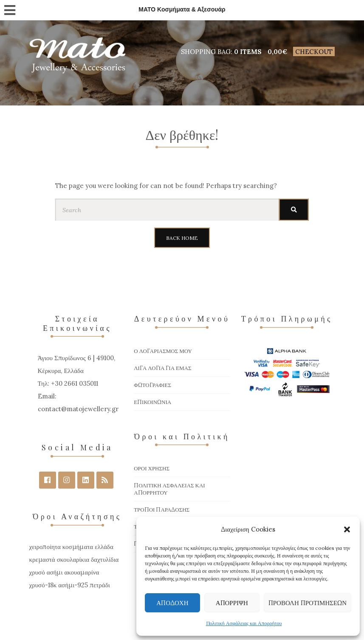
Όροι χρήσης (152, 468)
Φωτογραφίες (152, 385)
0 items (248, 52)
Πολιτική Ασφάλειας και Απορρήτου (244, 623)
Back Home (182, 238)
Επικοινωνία (152, 402)
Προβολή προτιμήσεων (308, 603)
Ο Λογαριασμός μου (163, 351)
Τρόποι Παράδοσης (162, 510)
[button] (347, 529)
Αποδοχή (172, 603)
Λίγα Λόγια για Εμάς (162, 368)
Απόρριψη (232, 603)
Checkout (314, 52)
